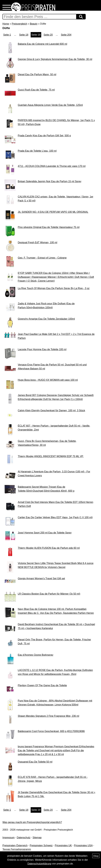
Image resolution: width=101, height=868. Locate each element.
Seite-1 (7, 35)
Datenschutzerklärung (39, 864)
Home (6, 24)
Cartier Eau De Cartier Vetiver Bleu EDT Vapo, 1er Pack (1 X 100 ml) (55, 517)
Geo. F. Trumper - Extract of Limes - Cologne (42, 258)
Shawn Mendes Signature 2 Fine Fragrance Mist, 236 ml (48, 716)
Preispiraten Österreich (15, 845)
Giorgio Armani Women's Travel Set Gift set (41, 578)
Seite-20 (48, 35)
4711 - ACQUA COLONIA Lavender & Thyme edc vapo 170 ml (52, 166)
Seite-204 (66, 35)
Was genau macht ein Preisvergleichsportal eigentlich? (32, 822)
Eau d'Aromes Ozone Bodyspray (36, 655)
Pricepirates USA (83, 845)
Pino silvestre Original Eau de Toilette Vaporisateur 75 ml (49, 227)
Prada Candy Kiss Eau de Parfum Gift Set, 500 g (44, 136)
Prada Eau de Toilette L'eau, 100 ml (37, 151)
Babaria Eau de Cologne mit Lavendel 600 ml (42, 44)
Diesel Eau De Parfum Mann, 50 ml (37, 74)
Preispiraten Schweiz (41, 845)
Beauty (34, 24)
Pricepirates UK (63, 845)
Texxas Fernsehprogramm (17, 849)
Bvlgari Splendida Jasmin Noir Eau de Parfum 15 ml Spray (50, 181)
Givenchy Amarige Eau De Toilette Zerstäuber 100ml (46, 319)
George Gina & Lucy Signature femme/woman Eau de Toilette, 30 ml (55, 59)
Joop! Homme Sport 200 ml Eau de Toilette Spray (45, 533)
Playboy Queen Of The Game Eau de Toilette (42, 685)
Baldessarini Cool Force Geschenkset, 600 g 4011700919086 (51, 731)
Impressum (9, 838)
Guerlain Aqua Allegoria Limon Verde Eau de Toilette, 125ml (50, 105)
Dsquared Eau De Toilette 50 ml (35, 762)
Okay (96, 856)
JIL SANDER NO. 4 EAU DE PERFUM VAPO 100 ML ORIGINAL (53, 212)
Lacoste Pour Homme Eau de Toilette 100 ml (42, 349)
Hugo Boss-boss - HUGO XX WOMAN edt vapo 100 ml (48, 380)
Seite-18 (24, 35)
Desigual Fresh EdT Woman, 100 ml (37, 242)
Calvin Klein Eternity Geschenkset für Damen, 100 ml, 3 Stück (51, 410)
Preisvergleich (19, 24)
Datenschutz (24, 838)
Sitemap (37, 838)
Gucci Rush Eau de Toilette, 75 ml (36, 90)
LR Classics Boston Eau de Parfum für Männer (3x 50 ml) (49, 594)
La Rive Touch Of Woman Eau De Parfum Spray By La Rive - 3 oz (54, 288)
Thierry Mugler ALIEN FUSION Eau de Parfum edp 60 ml (49, 548)
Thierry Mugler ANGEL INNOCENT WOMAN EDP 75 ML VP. (51, 456)
